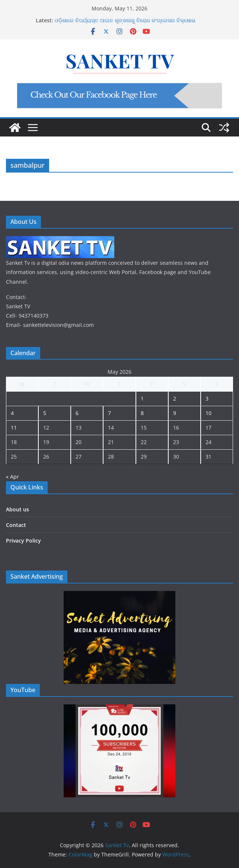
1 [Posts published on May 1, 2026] (142, 398)
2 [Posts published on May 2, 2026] (175, 398)
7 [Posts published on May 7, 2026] (109, 413)
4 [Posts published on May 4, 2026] (12, 413)
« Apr (12, 477)
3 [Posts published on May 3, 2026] (207, 398)
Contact (16, 525)
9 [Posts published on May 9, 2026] (175, 413)
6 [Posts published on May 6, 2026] (77, 413)
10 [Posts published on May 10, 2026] (208, 413)
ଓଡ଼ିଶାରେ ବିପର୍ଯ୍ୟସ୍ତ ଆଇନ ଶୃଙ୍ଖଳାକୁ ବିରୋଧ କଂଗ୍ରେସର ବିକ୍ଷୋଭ (125, 20)
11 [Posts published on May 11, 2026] (14, 427)
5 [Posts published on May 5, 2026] (45, 413)
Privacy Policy (23, 541)
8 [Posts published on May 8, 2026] (142, 413)
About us (17, 509)
